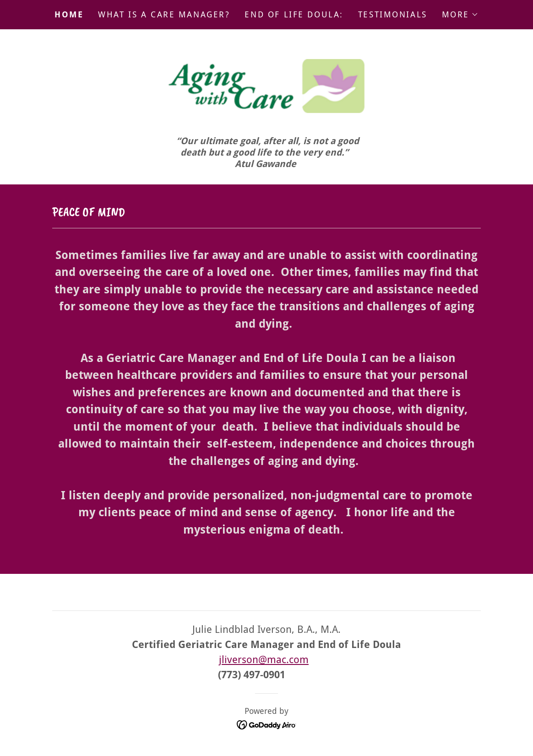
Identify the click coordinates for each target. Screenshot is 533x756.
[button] (460, 15)
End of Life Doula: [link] (294, 14)
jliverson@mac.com (264, 660)
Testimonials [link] (393, 14)
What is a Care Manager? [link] (164, 14)
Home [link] (69, 14)
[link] (266, 89)
